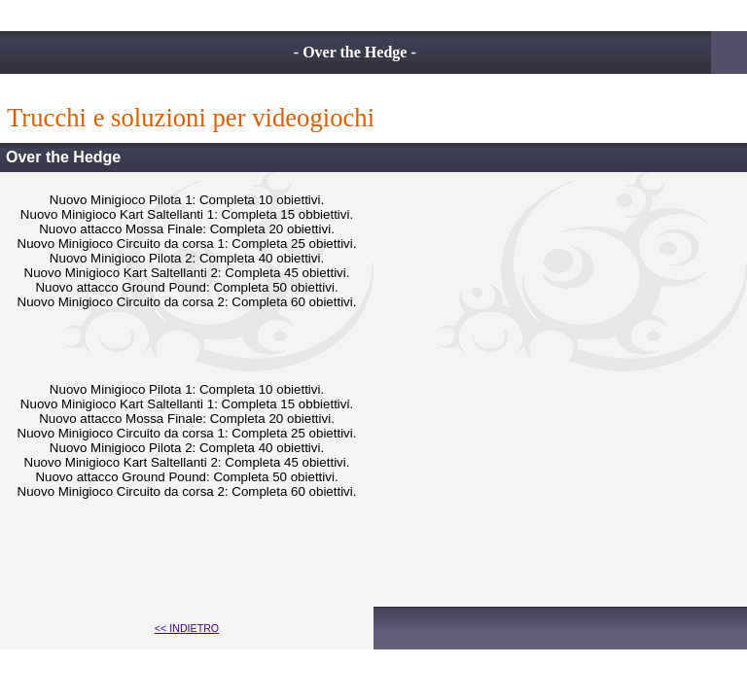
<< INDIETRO (187, 628)
